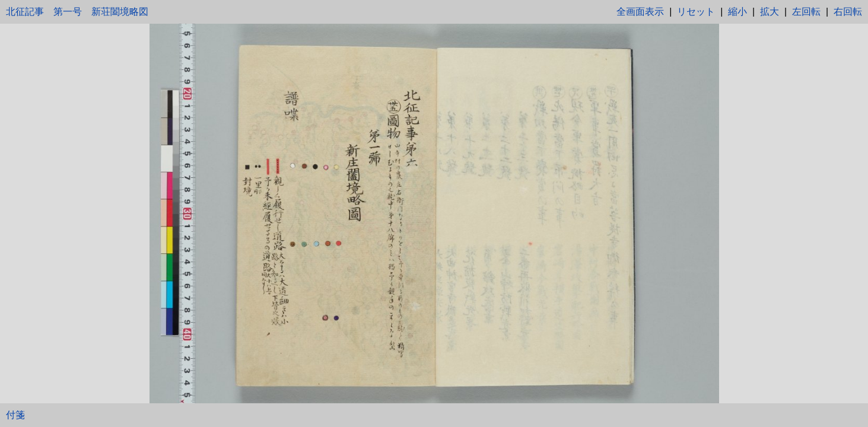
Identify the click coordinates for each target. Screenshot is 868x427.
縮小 (737, 12)
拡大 (770, 12)
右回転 (848, 12)
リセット (696, 12)
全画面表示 (640, 12)
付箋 (15, 415)
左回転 (806, 12)
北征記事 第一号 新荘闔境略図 (77, 12)
